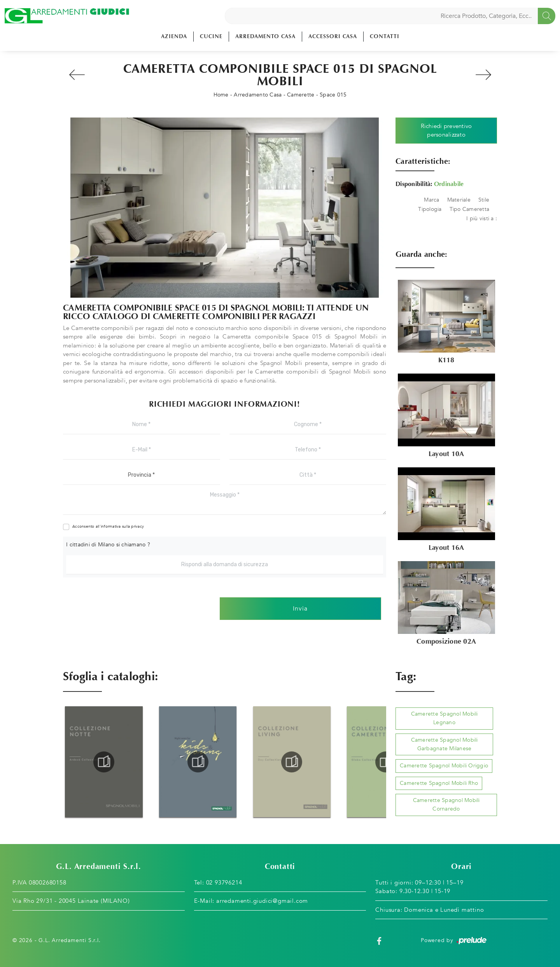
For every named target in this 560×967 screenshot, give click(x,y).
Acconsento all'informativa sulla (108, 526)
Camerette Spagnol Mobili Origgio (444, 766)
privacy (137, 526)
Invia (300, 609)
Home (221, 95)
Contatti (385, 36)
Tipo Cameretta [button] (470, 209)
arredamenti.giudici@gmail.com (262, 901)
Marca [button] (431, 200)
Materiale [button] (459, 200)
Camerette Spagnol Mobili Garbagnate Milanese (444, 744)
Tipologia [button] (430, 209)
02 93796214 (224, 883)
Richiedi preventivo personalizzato (446, 131)
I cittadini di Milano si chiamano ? (108, 545)
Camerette (301, 95)
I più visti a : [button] (482, 218)
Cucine (211, 36)
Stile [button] (484, 200)
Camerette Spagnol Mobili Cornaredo (446, 805)
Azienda (174, 36)
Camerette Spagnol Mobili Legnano (444, 718)
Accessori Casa (333, 36)
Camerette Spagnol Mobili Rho (439, 783)
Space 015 (333, 95)
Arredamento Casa (265, 36)
